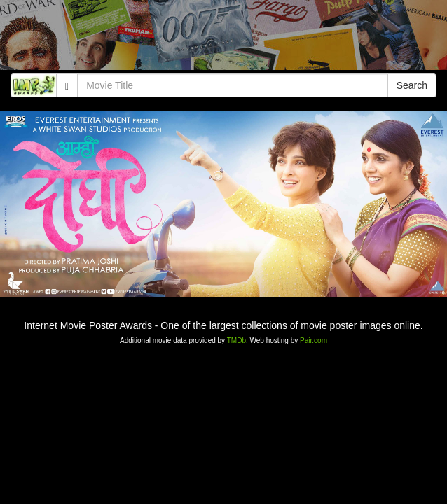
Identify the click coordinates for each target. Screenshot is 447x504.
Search (412, 85)
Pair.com (314, 341)
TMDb (236, 341)
